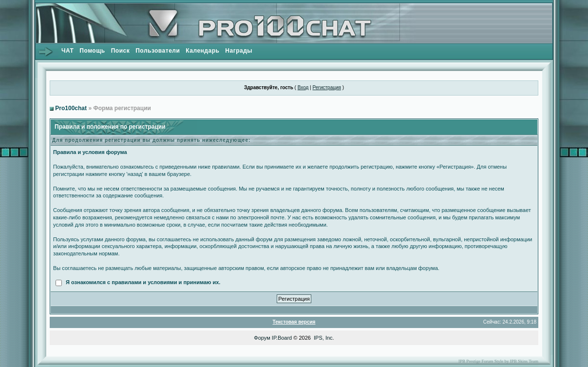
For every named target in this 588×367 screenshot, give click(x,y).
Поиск (121, 51)
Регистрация (326, 87)
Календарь (202, 51)
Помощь (92, 51)
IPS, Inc (323, 338)
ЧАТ (67, 51)
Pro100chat (71, 108)
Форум (262, 338)
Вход (303, 87)
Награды (239, 51)
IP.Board (282, 338)
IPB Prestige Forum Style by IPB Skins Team (498, 361)
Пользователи (158, 51)
